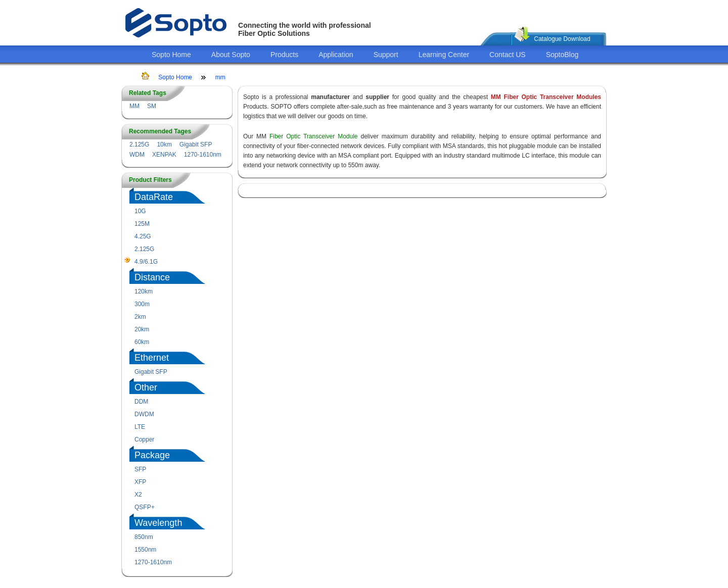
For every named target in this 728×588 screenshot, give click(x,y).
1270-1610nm (203, 155)
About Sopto (231, 55)
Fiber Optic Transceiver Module (314, 136)
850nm (144, 537)
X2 (138, 495)
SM (152, 106)
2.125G (139, 144)
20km (142, 329)
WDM (137, 155)
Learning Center (444, 55)
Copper (144, 439)
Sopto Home (171, 55)
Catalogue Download (562, 39)
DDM (141, 402)
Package (152, 455)
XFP (140, 482)
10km (164, 144)
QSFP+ (145, 507)
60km (142, 342)
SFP (140, 469)
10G (140, 211)
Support (386, 55)
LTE (140, 427)
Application (336, 55)
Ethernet (152, 358)
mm (220, 77)
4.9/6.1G (146, 262)
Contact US (508, 55)
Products (284, 55)
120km (144, 291)
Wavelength (158, 523)
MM (134, 106)
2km (140, 317)
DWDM (144, 414)
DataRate (154, 197)
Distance (152, 277)
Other (146, 387)
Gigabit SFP (196, 144)
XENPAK (164, 155)
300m (142, 304)
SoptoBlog (562, 55)
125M (142, 224)
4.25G (143, 236)
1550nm (145, 550)
